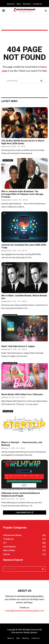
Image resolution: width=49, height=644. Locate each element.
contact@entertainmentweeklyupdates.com (24, 611)
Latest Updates (8, 109)
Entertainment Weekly (10, 315)
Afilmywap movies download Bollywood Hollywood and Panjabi (21, 494)
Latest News (9, 101)
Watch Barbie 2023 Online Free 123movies (22, 394)
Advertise (27, 4)
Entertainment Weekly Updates (24, 632)
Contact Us (37, 4)
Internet (7, 554)
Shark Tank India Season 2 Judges (18, 346)
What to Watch (9, 550)
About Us (11, 4)
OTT (5, 214)
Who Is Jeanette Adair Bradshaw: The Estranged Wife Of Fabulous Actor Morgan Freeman (22, 194)
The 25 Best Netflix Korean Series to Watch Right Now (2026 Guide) (23, 142)
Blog (19, 4)
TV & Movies (8, 539)
